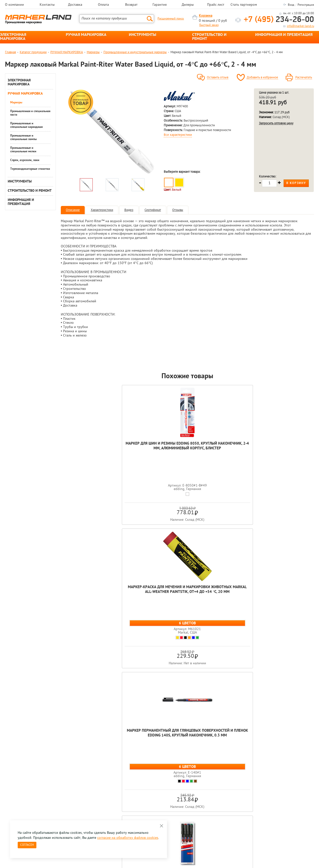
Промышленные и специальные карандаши (27, 125)
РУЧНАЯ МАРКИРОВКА (86, 35)
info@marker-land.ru (300, 26)
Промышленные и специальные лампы (23, 138)
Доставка (75, 5)
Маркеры (93, 52)
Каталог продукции (33, 52)
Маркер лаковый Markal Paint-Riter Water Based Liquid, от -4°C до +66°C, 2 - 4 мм (188, 623)
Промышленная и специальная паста (30, 113)
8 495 (31, 783)
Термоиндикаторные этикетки (30, 169)
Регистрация (306, 5)
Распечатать (304, 78)
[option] (112, 132)
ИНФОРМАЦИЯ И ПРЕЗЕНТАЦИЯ (284, 35)
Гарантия (160, 5)
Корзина (206, 16)
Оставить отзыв (218, 78)
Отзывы (178, 210)
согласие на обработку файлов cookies (128, 838)
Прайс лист (216, 5)
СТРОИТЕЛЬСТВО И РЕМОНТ (209, 37)
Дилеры (188, 5)
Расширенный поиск (171, 19)
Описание (73, 210)
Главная (10, 52)
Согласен (27, 845)
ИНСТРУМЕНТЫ (143, 35)
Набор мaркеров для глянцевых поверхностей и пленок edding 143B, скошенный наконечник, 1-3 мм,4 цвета (238, 458)
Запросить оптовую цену (276, 123)
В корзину (296, 183)
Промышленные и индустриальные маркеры (135, 52)
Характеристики (102, 210)
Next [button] (314, 731)
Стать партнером (244, 5)
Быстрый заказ (209, 25)
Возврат (131, 5)
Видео (129, 210)
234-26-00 (279, 20)
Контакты (47, 5)
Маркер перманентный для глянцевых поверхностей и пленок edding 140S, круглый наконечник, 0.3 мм (187, 458)
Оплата (103, 5)
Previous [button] (5, 731)
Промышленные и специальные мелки (23, 150)
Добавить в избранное (262, 78)
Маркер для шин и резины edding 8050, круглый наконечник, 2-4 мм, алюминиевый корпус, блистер (86, 453)
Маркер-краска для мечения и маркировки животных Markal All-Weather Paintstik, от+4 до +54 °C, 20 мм (137, 458)
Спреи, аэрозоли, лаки (25, 160)
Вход (291, 5)
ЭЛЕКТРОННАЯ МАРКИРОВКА (13, 37)
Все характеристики (178, 135)
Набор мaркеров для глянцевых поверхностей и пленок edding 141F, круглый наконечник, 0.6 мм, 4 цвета (289, 456)
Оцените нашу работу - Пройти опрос (51, 794)
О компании (14, 5)
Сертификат (153, 210)
